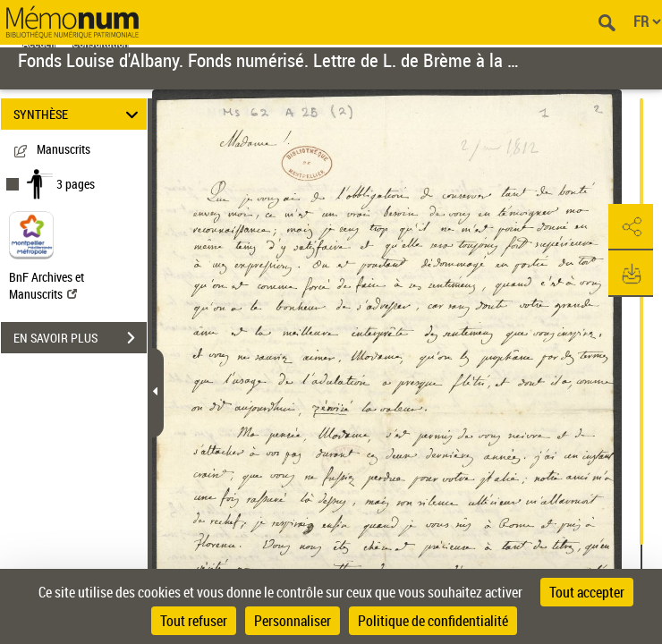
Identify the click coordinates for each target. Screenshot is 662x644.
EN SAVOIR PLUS (80, 338)
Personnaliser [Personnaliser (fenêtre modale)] (293, 621)
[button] (631, 227)
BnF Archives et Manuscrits (47, 285)
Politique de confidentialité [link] (433, 621)
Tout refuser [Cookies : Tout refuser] (194, 621)
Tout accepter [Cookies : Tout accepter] (587, 592)
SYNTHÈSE (79, 114)
